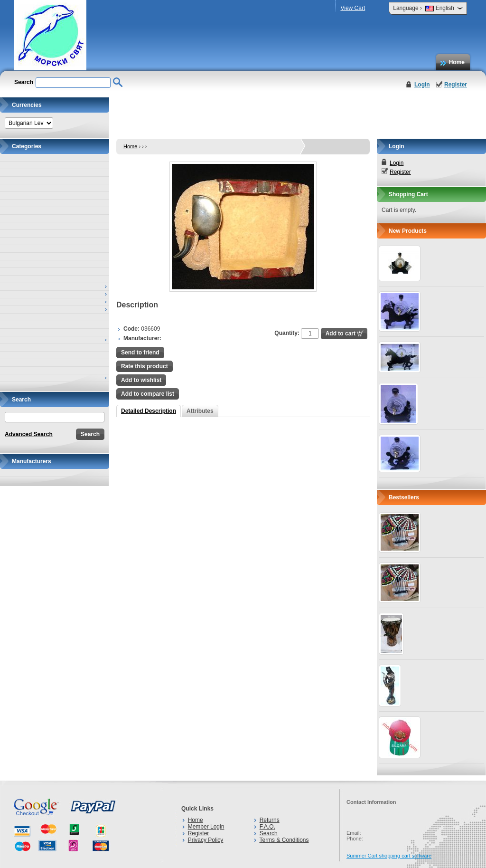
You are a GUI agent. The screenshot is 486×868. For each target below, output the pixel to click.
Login (422, 85)
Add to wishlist (141, 380)
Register (456, 85)
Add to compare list (148, 394)
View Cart (353, 8)
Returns (270, 820)
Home (457, 62)
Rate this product (145, 366)
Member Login (206, 827)
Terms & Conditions (284, 840)
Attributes (200, 411)
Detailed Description (149, 411)
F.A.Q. (267, 827)
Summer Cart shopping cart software (389, 856)
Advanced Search (29, 434)
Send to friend (140, 353)
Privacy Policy (206, 840)
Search (269, 833)
